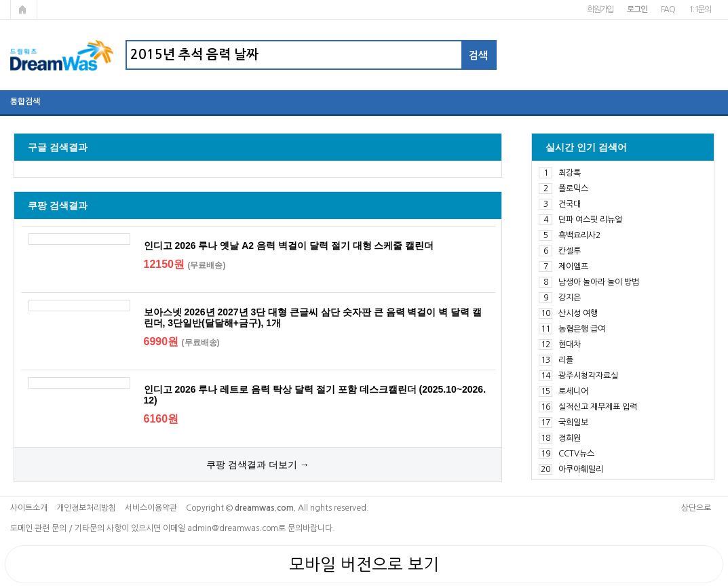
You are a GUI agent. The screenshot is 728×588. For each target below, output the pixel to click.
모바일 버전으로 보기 (364, 564)
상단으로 (696, 508)
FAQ (668, 9)
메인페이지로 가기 (24, 9)
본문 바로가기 (0, 0)
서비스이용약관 (151, 508)
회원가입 (600, 9)
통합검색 (25, 102)
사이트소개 (29, 508)
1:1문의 (700, 9)
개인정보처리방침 (86, 508)
